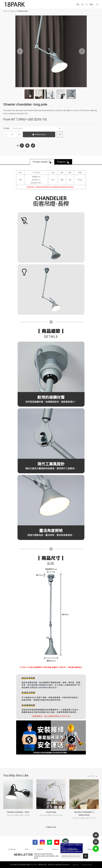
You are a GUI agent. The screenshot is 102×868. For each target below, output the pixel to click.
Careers (55, 849)
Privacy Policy (87, 865)
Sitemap (76, 865)
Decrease (6, 134)
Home (5, 11)
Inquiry (40, 849)
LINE (27, 146)
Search (87, 4)
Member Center (82, 4)
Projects (61, 162)
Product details (40, 162)
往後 (97, 776)
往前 (89, 776)
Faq (27, 849)
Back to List (52, 827)
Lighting (12, 11)
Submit (86, 856)
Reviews (91, 849)
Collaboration (73, 849)
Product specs (36, 128)
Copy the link (33, 145)
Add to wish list (60, 134)
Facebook (22, 146)
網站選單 (97, 4)
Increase (19, 134)
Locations (12, 849)
